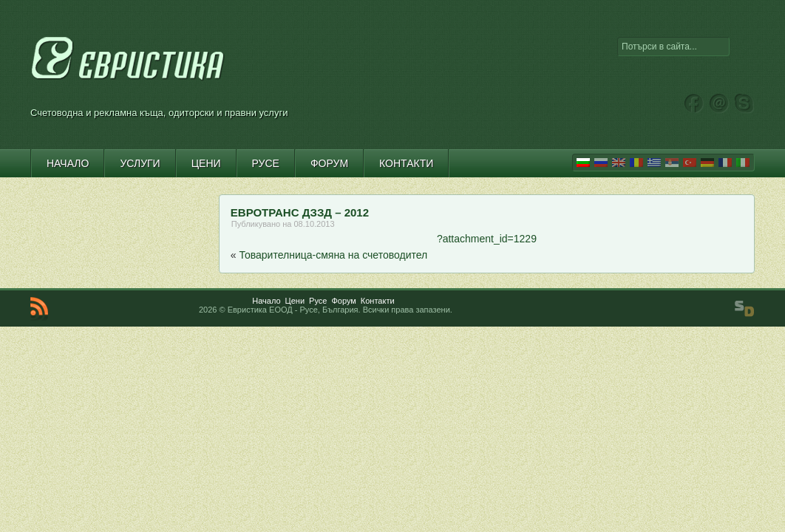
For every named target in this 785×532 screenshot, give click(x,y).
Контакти (378, 301)
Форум (343, 301)
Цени (295, 301)
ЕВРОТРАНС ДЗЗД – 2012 (300, 212)
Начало (266, 301)
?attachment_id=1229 (487, 239)
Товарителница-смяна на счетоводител (334, 255)
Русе (318, 301)
